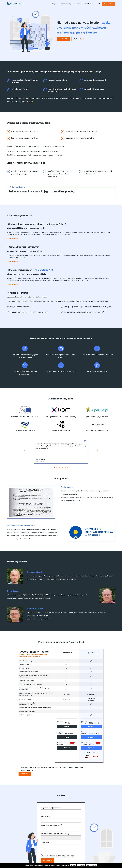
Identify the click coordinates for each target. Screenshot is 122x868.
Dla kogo (53, 4)
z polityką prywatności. (68, 857)
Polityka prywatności (91, 865)
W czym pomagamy (65, 4)
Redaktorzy (89, 4)
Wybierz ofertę (109, 4)
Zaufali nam (78, 4)
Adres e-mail (45, 817)
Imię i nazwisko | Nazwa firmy (51, 808)
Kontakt (98, 4)
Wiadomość (45, 843)
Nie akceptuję (81, 865)
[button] (12, 239)
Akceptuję (73, 865)
